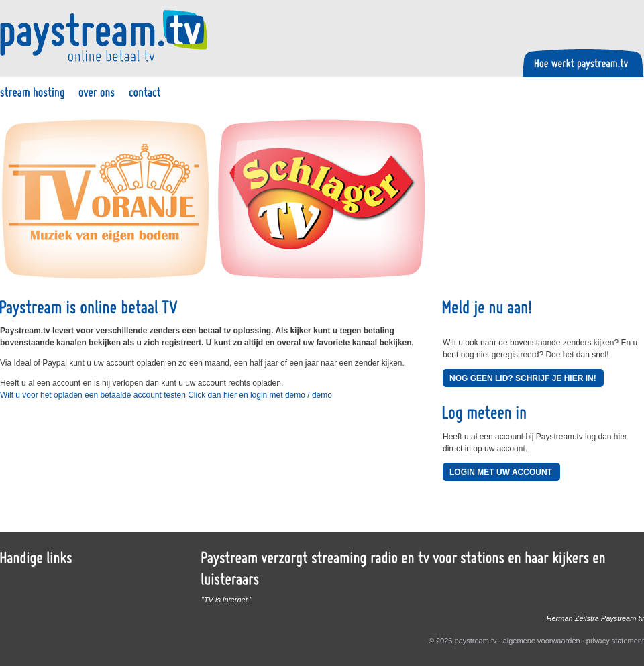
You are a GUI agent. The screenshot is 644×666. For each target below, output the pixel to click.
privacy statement (615, 641)
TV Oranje (106, 200)
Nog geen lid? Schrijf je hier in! (523, 378)
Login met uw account (501, 472)
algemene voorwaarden (542, 641)
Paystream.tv (104, 36)
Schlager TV (322, 200)
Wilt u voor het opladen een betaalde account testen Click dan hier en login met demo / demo (166, 395)
